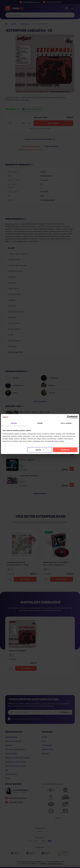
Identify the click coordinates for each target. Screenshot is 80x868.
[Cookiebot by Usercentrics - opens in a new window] (68, 417)
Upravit (40, 450)
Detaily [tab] (40, 423)
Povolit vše (65, 450)
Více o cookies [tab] (66, 423)
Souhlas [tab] (14, 423)
